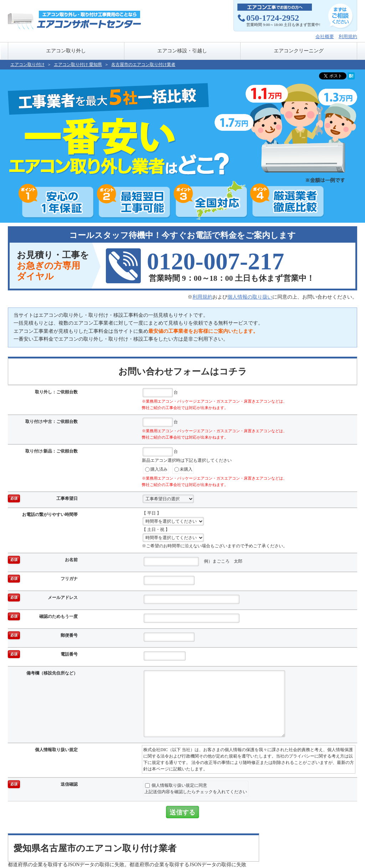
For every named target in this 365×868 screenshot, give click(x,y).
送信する (182, 812)
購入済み (156, 469)
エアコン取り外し (66, 51)
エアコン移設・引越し (182, 51)
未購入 (183, 469)
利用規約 (348, 37)
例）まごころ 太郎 (193, 562)
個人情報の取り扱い (250, 297)
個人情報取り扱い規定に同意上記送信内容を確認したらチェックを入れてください (196, 789)
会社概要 (325, 37)
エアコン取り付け (27, 64)
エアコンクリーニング (299, 51)
